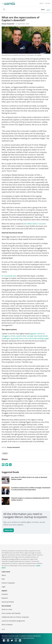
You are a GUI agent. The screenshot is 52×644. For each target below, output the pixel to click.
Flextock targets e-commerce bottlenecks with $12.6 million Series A (30, 499)
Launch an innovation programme (13, 621)
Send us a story (7, 609)
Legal (3, 587)
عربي (48, 10)
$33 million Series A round (34, 224)
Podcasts (5, 594)
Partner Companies (8, 583)
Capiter (5, 453)
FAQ (3, 579)
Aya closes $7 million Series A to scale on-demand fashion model (29, 478)
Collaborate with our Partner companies (15, 617)
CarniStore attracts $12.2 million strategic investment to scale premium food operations (31, 489)
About (42, 3)
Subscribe (9, 530)
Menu (43, 9)
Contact (48, 3)
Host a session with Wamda (11, 613)
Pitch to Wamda (7, 625)
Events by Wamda (8, 602)
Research (5, 598)
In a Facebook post (9, 276)
